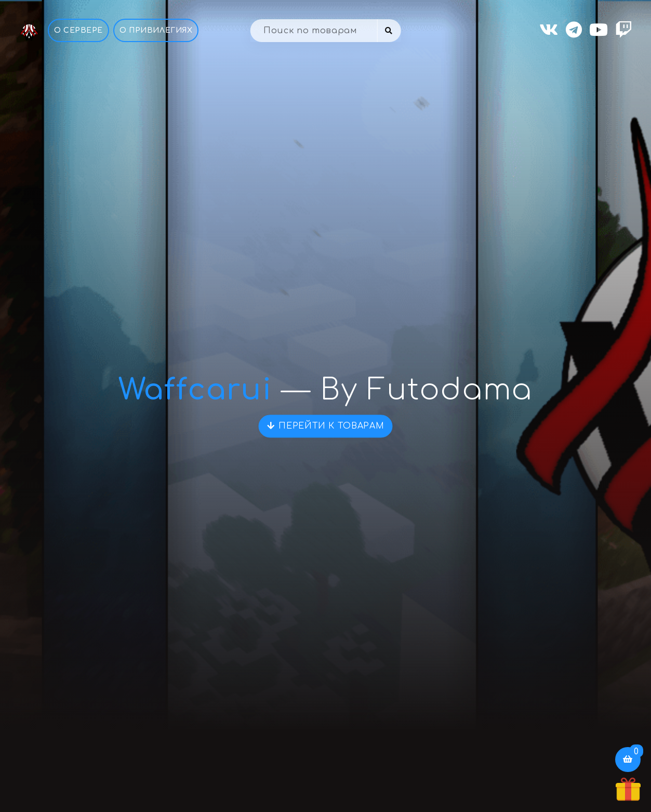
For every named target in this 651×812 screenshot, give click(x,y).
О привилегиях (156, 30)
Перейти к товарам (326, 426)
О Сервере (78, 30)
